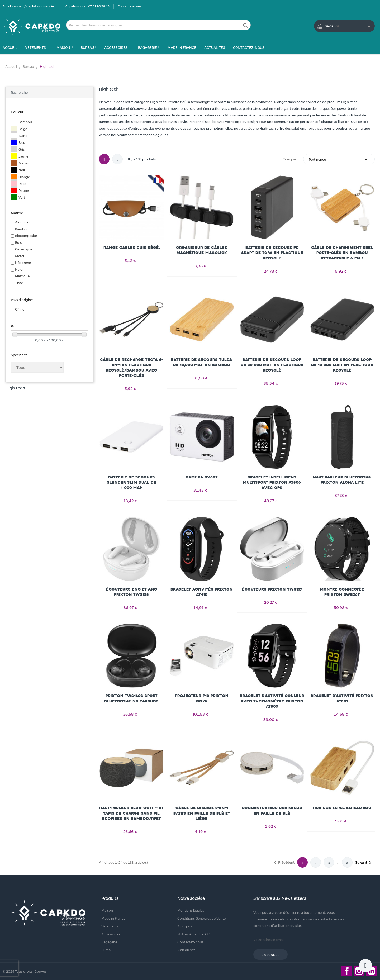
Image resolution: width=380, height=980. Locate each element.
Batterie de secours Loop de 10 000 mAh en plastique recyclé (342, 365)
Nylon (20, 269)
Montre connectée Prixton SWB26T (342, 592)
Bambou (22, 229)
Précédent (283, 863)
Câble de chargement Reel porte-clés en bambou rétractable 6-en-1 (342, 253)
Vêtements (110, 926)
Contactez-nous (130, 6)
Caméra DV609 (202, 477)
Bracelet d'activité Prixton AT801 (342, 699)
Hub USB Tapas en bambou (342, 808)
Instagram (359, 971)
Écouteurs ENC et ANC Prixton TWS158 (132, 592)
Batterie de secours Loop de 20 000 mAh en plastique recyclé (272, 365)
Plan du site (186, 950)
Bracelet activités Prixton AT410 (202, 592)
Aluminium (24, 222)
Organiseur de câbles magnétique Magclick (202, 250)
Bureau (107, 950)
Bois (18, 242)
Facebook (347, 971)
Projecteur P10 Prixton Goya (202, 699)
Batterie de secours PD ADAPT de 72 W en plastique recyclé (272, 253)
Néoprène (23, 262)
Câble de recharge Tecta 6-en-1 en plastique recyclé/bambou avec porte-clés (132, 368)
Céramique (24, 249)
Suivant (364, 863)
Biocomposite (26, 236)
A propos (185, 926)
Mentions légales (191, 910)
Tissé (19, 283)
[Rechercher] (158, 25)
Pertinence (339, 159)
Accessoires (111, 934)
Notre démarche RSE (194, 934)
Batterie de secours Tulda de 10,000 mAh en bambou (202, 362)
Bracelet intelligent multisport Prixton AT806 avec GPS (272, 482)
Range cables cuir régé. (132, 248)
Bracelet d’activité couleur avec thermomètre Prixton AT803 (272, 701)
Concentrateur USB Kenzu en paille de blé (272, 811)
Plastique (22, 276)
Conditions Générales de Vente (201, 918)
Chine (20, 309)
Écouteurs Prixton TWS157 (272, 589)
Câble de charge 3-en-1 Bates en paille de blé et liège (202, 813)
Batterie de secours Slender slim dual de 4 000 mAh (132, 482)
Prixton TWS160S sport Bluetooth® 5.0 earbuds (131, 699)
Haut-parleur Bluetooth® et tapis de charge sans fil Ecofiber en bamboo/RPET (131, 813)
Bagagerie (109, 942)
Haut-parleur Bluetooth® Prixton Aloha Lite (342, 480)
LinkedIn (372, 971)
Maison (107, 910)
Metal (20, 256)
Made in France (113, 918)
